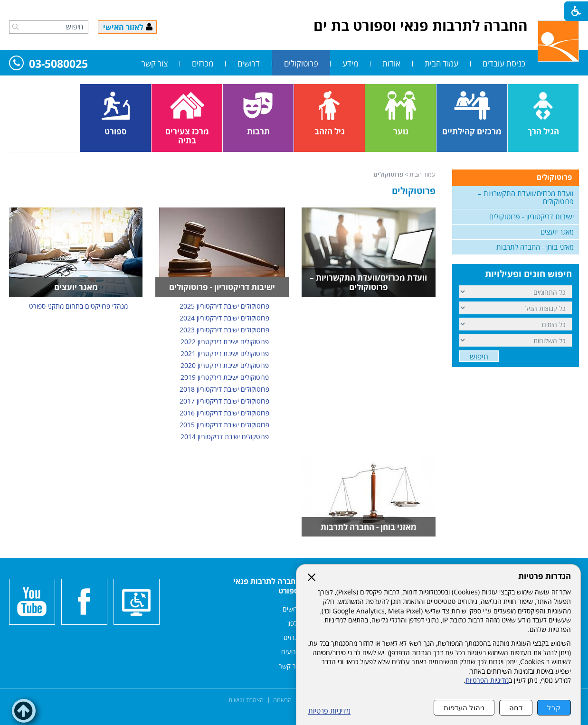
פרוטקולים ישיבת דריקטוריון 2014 (225, 437)
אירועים (291, 652)
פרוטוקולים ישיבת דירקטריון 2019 (225, 377)
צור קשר (155, 63)
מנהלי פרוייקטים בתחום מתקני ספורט (78, 306)
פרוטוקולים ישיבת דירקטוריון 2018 (224, 389)
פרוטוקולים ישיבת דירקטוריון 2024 (224, 318)
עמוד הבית (441, 63)
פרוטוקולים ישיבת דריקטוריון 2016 (224, 413)
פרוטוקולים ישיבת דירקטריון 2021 (225, 353)
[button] (15, 27)
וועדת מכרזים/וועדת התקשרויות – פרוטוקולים (368, 282)
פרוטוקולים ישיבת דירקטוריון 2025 (224, 306)
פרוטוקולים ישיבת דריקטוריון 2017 (224, 401)
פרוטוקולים (301, 63)
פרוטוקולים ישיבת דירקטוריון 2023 (224, 330)
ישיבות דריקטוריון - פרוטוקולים (222, 287)
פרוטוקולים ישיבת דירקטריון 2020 (225, 365)
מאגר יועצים (76, 287)
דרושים (249, 63)
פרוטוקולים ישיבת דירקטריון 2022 (225, 342)
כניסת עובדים (504, 63)
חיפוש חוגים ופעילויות (528, 274)
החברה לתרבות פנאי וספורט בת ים (421, 25)
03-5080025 (48, 64)
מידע (350, 63)
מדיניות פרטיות (329, 711)
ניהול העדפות (464, 708)
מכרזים (203, 63)
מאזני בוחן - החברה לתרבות (369, 527)
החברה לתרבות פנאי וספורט (267, 586)
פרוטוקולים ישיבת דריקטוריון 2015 (224, 425)
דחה (516, 708)
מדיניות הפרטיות (487, 680)
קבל (554, 708)
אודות (391, 63)
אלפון (294, 623)
